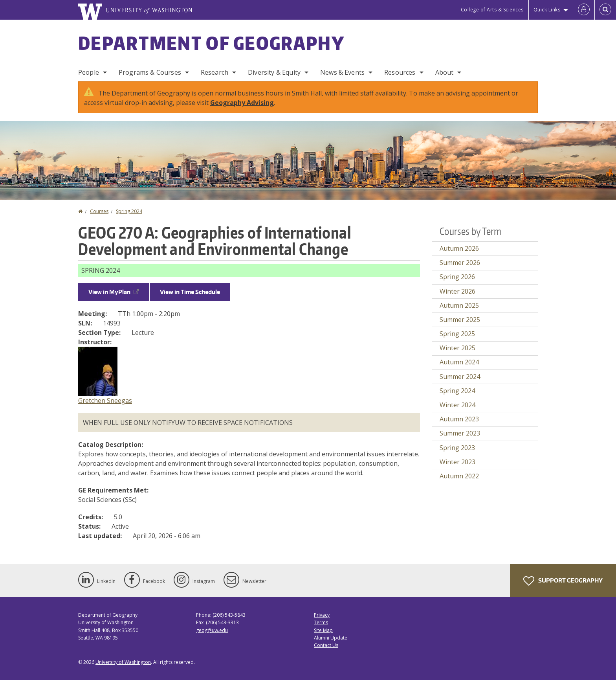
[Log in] (584, 10)
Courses (99, 211)
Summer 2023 (460, 433)
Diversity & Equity (274, 72)
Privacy (322, 615)
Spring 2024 (129, 211)
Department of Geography (211, 43)
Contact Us (326, 645)
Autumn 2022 (459, 476)
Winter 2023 (457, 462)
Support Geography (563, 581)
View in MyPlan (114, 292)
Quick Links (547, 10)
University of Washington (123, 662)
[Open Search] (605, 10)
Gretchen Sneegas (105, 401)
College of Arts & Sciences (492, 10)
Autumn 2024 (459, 362)
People (89, 72)
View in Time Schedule (190, 292)
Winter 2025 (457, 348)
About (445, 72)
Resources (400, 72)
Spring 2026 (457, 277)
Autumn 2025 (459, 305)
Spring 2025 (457, 334)
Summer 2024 (460, 377)
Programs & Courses (150, 72)
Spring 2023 (457, 448)
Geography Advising (242, 103)
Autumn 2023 (459, 419)
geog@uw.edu (212, 630)
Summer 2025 (460, 320)
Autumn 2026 (459, 248)
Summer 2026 (460, 263)
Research (214, 72)
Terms (321, 622)
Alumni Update (331, 638)
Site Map (323, 630)
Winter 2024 (457, 405)
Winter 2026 (457, 291)
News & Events (342, 72)
